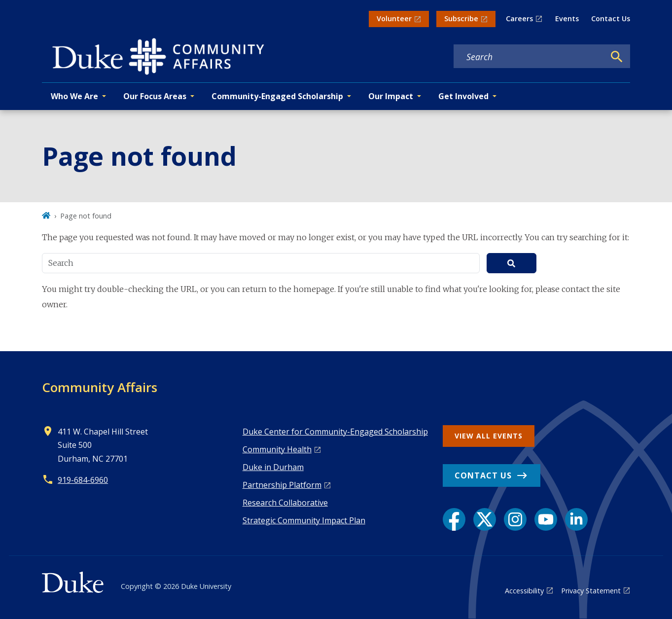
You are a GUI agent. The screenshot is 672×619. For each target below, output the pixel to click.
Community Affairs (100, 387)
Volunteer (394, 18)
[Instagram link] (515, 519)
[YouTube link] (546, 519)
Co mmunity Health (277, 449)
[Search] (617, 57)
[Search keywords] (529, 57)
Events (567, 18)
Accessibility (524, 591)
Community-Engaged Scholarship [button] (277, 96)
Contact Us (611, 18)
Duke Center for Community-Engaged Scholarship (335, 432)
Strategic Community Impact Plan (304, 520)
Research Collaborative (285, 503)
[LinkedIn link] (576, 519)
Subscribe (461, 18)
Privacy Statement (591, 591)
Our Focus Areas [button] (155, 96)
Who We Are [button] (74, 96)
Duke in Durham (273, 467)
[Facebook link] (454, 519)
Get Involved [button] (463, 96)
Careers (519, 18)
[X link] (485, 519)
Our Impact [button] (391, 96)
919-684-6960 (83, 480)
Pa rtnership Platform (282, 485)
